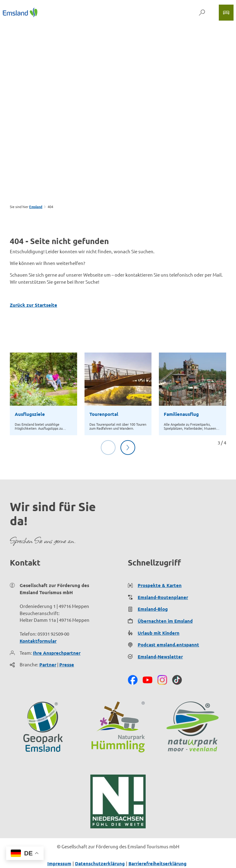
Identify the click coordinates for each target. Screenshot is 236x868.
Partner (48, 665)
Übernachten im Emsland (165, 621)
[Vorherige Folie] (108, 448)
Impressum (59, 863)
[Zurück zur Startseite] (20, 12)
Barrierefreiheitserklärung (157, 863)
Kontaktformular (38, 641)
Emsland (36, 207)
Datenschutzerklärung (100, 863)
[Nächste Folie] (128, 448)
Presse (67, 665)
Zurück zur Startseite (33, 305)
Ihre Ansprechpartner (57, 653)
